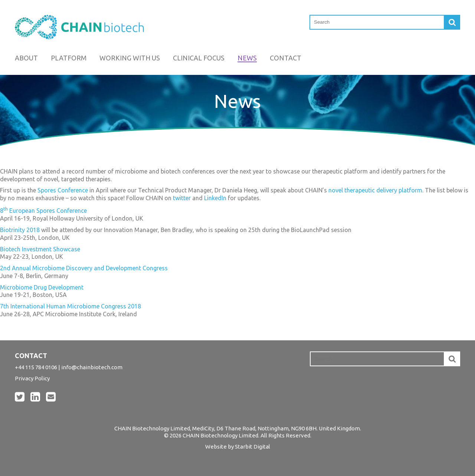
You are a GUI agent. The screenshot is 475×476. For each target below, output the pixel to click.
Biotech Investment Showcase (40, 249)
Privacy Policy (32, 378)
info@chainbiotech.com (92, 367)
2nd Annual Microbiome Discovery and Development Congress (84, 268)
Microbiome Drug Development (42, 287)
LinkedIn (215, 198)
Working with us (130, 58)
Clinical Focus (199, 58)
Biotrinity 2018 (20, 230)
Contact (286, 58)
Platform (69, 58)
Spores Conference (63, 190)
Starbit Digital (253, 447)
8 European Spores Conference (43, 211)
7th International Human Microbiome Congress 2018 (71, 306)
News (247, 58)
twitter (182, 198)
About (26, 58)
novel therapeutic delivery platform (375, 190)
